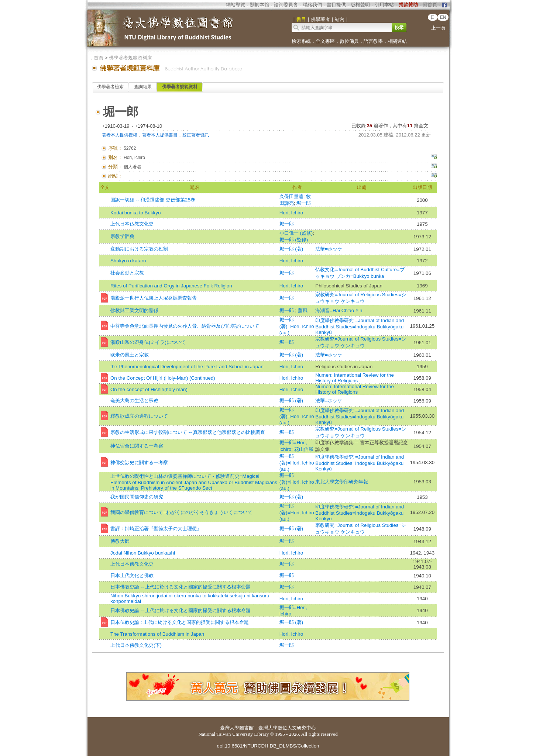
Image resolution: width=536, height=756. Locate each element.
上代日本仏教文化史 (132, 224)
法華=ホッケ (329, 249)
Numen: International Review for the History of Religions (355, 378)
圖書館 (246, 728)
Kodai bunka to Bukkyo (135, 213)
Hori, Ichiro (291, 213)
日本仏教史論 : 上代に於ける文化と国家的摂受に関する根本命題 (180, 622)
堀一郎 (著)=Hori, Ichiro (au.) (297, 326)
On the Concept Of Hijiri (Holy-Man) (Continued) (163, 378)
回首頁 (430, 5)
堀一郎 (304, 203)
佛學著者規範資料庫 (130, 58)
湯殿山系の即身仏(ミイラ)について (148, 342)
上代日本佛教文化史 (132, 564)
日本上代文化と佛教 (132, 575)
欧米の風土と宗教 (130, 355)
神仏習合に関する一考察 (137, 446)
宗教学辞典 (122, 236)
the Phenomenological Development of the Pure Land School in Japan (187, 367)
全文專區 (325, 41)
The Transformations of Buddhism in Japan (157, 634)
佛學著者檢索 (110, 87)
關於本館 (260, 5)
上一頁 (438, 28)
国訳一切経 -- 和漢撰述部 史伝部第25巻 (153, 200)
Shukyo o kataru (128, 261)
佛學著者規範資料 (180, 87)
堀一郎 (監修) (294, 240)
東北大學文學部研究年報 (342, 482)
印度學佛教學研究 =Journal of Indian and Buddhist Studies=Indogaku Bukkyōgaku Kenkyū (360, 326)
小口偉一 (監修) (296, 233)
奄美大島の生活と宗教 (134, 401)
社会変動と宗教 (127, 273)
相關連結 (397, 41)
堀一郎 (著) (291, 249)
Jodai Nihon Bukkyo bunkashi (143, 553)
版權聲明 (360, 5)
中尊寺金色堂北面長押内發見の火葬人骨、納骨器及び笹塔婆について (185, 326)
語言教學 (373, 41)
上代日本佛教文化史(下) (136, 645)
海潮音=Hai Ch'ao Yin (339, 310)
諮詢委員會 (286, 5)
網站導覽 (236, 5)
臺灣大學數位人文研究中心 (287, 728)
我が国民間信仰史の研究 (137, 497)
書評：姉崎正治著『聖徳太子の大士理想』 (156, 529)
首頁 (99, 58)
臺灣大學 (230, 728)
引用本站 (384, 5)
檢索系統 (301, 41)
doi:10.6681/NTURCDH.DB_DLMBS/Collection (268, 746)
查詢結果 (143, 87)
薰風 (303, 310)
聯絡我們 (312, 5)
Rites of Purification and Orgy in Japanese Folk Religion (171, 286)
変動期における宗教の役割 (139, 249)
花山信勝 (304, 449)
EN (443, 17)
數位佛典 (349, 41)
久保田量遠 (291, 196)
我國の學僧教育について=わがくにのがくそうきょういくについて (181, 512)
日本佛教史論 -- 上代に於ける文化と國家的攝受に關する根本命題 (181, 587)
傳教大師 (120, 541)
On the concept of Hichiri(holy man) (149, 389)
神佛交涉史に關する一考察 (139, 462)
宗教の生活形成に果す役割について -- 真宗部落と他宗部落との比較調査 (188, 432)
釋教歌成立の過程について (139, 416)
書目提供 (336, 5)
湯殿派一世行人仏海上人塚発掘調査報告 (154, 298)
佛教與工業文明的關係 (134, 310)
